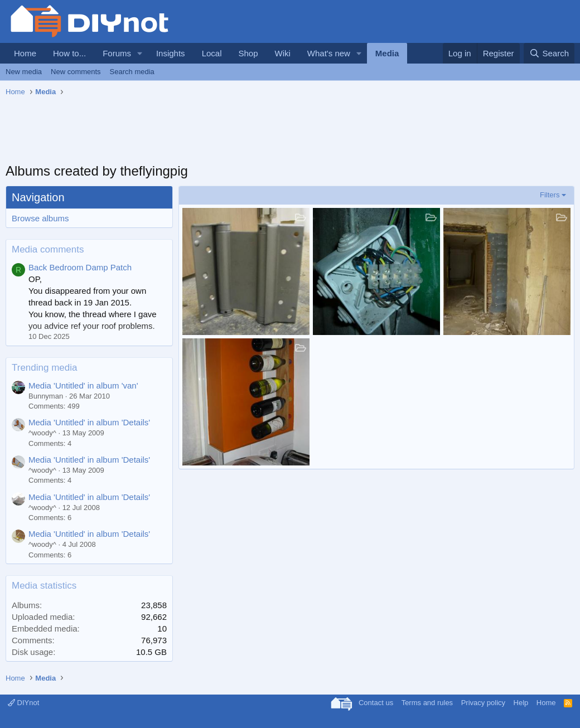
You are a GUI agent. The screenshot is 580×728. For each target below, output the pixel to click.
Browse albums (40, 218)
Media (387, 53)
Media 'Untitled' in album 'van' (83, 385)
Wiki (283, 53)
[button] (140, 53)
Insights (171, 53)
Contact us (376, 703)
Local (212, 53)
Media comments (48, 249)
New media (24, 72)
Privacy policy (483, 703)
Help (521, 703)
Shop (248, 53)
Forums (117, 53)
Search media (132, 72)
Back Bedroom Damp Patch (80, 267)
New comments (76, 72)
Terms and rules (427, 703)
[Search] (549, 53)
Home (25, 53)
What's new (329, 53)
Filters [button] (550, 195)
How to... (69, 53)
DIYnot (23, 703)
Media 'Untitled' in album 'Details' (89, 422)
